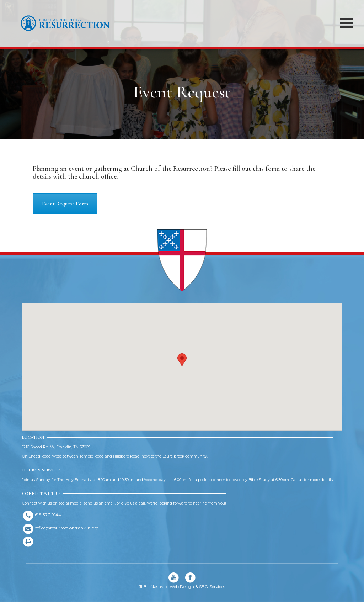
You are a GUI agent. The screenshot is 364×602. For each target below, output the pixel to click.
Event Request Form (65, 204)
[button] (182, 360)
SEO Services (212, 587)
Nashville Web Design (172, 587)
